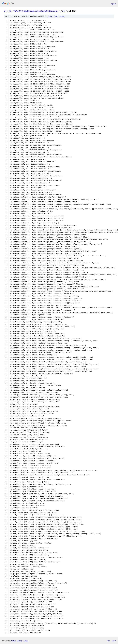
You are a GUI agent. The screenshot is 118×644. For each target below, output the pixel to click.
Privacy (20, 641)
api (64, 11)
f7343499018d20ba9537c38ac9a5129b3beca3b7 (35, 11)
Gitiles (13, 641)
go (5, 11)
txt (109, 641)
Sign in (113, 4)
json (114, 641)
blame (62, 16)
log (56, 16)
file (50, 16)
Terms (26, 641)
